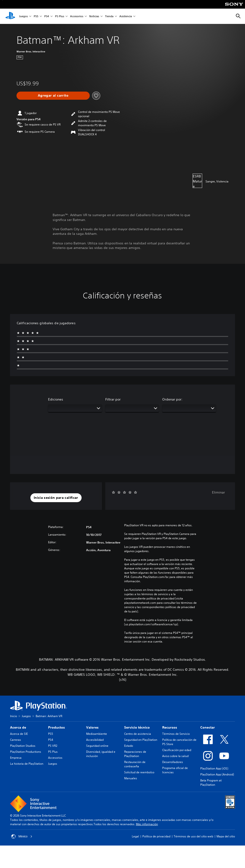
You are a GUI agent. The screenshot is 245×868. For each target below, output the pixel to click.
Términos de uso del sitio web (193, 836)
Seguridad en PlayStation (141, 740)
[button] (56, 498)
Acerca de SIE (19, 734)
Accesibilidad (95, 740)
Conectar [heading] (208, 727)
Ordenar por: (172, 399)
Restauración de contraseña (135, 764)
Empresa (16, 758)
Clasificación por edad (177, 750)
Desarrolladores (173, 762)
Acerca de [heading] (18, 727)
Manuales (131, 778)
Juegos (23, 16)
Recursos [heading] (170, 727)
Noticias (94, 16)
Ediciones (56, 399)
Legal (135, 836)
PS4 (47, 16)
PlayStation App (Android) (217, 774)
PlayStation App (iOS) (214, 768)
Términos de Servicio (176, 734)
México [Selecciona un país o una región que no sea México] (22, 836)
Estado (129, 746)
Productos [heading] (56, 727)
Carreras (16, 740)
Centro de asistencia (138, 734)
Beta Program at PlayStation (211, 783)
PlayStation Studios (23, 746)
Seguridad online (97, 746)
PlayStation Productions (26, 752)
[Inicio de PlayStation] (10, 16)
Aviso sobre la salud (175, 756)
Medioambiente (97, 734)
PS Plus (60, 16)
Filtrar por (113, 399)
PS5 (36, 16)
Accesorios (77, 16)
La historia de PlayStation (27, 764)
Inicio (14, 716)
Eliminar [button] (218, 492)
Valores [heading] (92, 727)
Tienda (109, 16)
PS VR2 (53, 746)
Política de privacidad (156, 836)
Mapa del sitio (226, 836)
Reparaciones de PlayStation (135, 754)
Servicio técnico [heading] (137, 727)
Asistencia (126, 16)
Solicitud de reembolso (139, 772)
